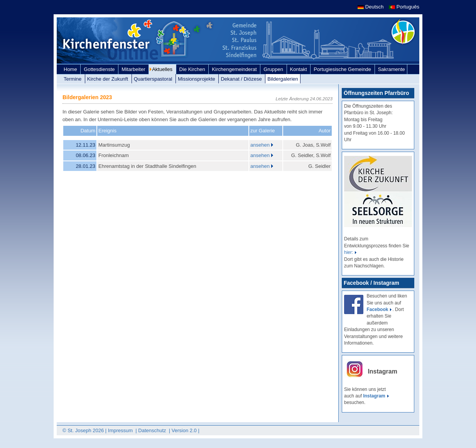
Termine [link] (73, 79)
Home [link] (71, 69)
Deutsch (371, 7)
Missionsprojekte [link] (197, 79)
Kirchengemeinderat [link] (235, 69)
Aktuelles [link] (163, 69)
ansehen (260, 145)
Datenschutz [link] (153, 430)
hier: (349, 252)
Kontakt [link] (299, 69)
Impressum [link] (121, 430)
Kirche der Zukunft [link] (108, 79)
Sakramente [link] (392, 69)
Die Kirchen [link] (193, 69)
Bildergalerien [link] (283, 79)
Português (404, 7)
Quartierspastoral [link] (154, 79)
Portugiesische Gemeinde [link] (343, 69)
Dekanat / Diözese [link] (242, 79)
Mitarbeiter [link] (134, 69)
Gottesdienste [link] (100, 69)
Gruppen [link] (274, 69)
